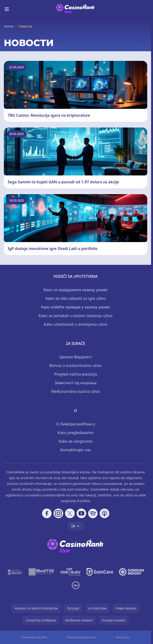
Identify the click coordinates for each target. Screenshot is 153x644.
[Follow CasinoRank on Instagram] (58, 513)
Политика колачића (34, 637)
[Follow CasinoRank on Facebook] (47, 513)
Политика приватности (81, 637)
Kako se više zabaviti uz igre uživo (76, 298)
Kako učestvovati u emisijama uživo (75, 324)
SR (75, 526)
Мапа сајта (123, 637)
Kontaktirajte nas (76, 450)
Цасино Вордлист (75, 357)
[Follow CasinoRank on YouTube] (81, 513)
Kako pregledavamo (76, 433)
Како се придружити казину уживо (76, 290)
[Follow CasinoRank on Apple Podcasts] (104, 513)
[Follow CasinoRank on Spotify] (93, 513)
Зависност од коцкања (76, 383)
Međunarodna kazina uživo (76, 391)
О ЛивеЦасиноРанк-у (76, 424)
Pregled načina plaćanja (75, 374)
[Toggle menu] (7, 9)
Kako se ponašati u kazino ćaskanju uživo (76, 316)
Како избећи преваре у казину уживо (76, 307)
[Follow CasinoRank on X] (70, 513)
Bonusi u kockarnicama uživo (75, 366)
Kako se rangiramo (76, 441)
